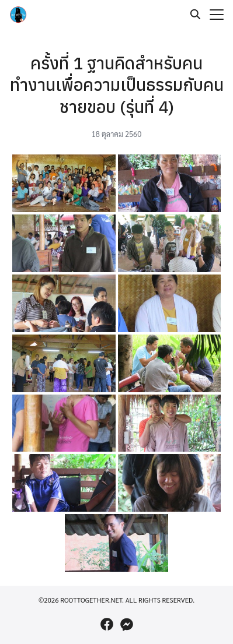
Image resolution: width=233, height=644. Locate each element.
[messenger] (127, 624)
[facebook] (107, 624)
